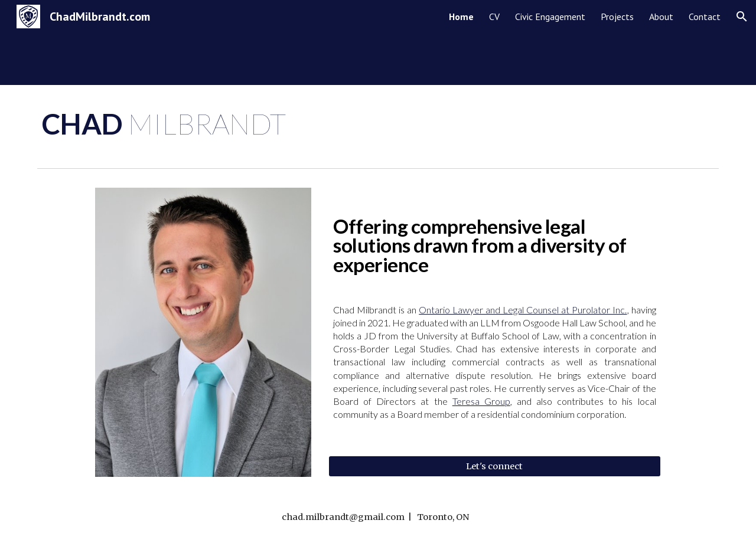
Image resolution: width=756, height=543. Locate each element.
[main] (378, 124)
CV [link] (494, 17)
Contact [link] (705, 17)
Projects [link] (617, 17)
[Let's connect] (494, 466)
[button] (742, 17)
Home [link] (461, 17)
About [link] (661, 17)
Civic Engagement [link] (550, 17)
